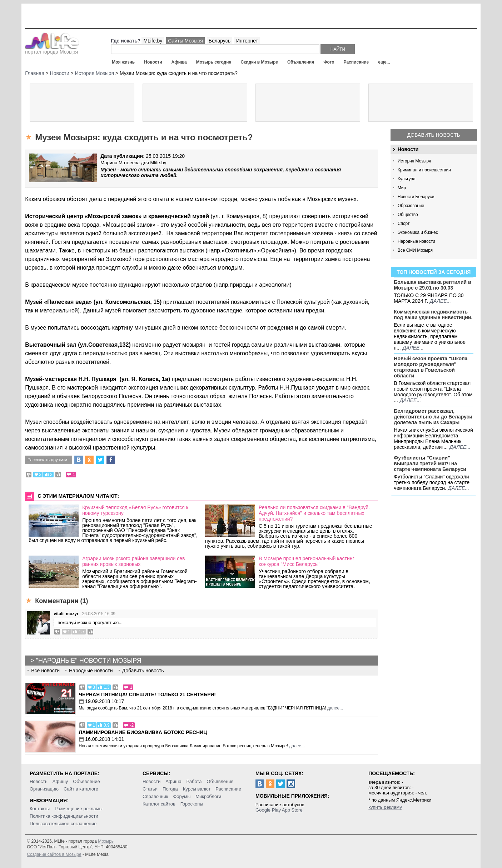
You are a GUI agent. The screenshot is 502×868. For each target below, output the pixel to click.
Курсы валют (197, 789)
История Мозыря (414, 161)
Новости (153, 62)
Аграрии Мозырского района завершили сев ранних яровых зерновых (133, 561)
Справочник (155, 796)
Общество (408, 215)
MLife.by (153, 41)
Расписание (356, 62)
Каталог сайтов (159, 804)
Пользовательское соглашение (63, 824)
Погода (170, 789)
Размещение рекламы (79, 809)
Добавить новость (434, 135)
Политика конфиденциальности (64, 816)
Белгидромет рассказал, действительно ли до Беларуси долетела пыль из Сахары (433, 417)
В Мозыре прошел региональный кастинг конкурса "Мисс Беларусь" (306, 561)
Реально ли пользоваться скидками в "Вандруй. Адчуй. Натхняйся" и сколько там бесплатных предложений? (314, 513)
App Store (292, 810)
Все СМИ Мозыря (415, 250)
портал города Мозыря (52, 50)
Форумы (182, 796)
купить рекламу (385, 807)
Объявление (86, 781)
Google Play (268, 810)
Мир (402, 188)
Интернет (247, 41)
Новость (39, 781)
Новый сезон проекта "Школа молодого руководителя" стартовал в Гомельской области (431, 367)
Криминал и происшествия (424, 170)
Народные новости (416, 241)
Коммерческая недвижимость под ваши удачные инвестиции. (433, 315)
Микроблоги (208, 796)
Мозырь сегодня (214, 62)
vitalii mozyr (66, 614)
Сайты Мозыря (185, 41)
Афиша (179, 62)
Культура (407, 179)
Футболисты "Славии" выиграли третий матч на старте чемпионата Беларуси (430, 463)
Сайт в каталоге (81, 789)
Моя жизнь (123, 62)
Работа (194, 781)
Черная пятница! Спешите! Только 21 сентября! (147, 694)
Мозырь (106, 841)
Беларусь (220, 41)
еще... (384, 62)
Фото (329, 62)
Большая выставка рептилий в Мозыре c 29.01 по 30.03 (432, 285)
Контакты (40, 809)
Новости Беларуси (416, 197)
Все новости (45, 671)
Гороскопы (192, 804)
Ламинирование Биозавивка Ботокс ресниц (143, 732)
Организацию (44, 789)
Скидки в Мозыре (259, 62)
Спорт (404, 224)
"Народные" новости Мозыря (89, 661)
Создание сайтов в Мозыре (54, 854)
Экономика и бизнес (418, 232)
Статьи (150, 789)
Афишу (60, 781)
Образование (411, 206)
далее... (440, 301)
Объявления (301, 62)
